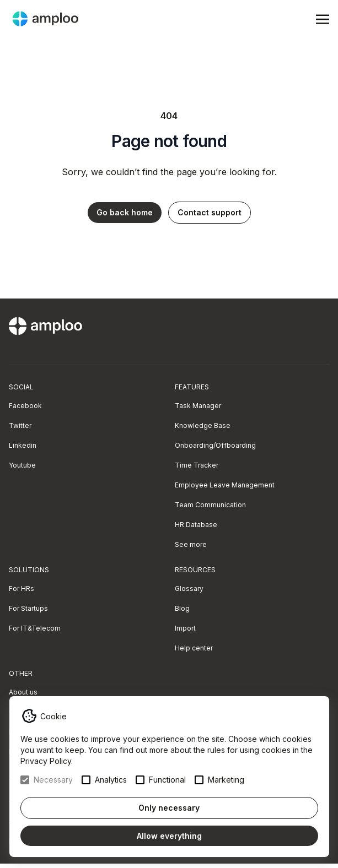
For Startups (28, 608)
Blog (182, 608)
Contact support (210, 212)
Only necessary (169, 808)
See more (191, 544)
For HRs (22, 588)
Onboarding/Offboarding (215, 445)
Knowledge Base (203, 425)
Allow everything (169, 836)
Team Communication (210, 505)
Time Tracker (197, 465)
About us (23, 692)
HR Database (196, 525)
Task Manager (198, 406)
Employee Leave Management (225, 485)
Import (185, 628)
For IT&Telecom (35, 628)
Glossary (189, 588)
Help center (194, 648)
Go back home (125, 212)
